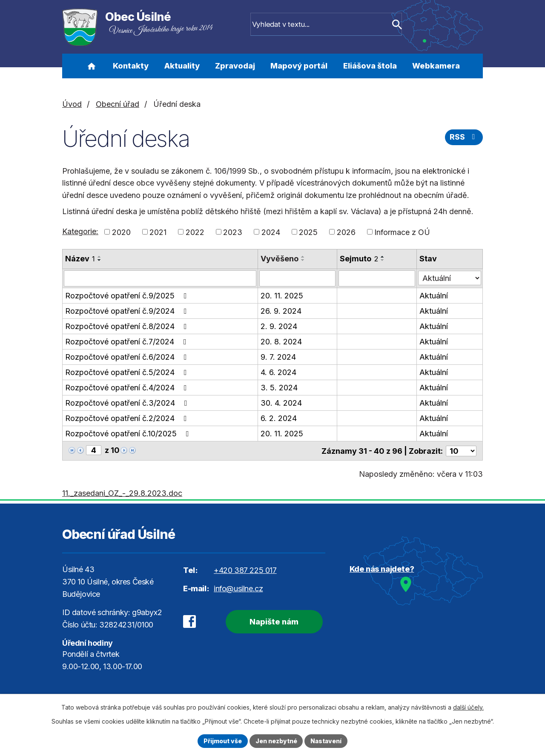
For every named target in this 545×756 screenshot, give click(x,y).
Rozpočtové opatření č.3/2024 (128, 403)
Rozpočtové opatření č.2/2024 (128, 418)
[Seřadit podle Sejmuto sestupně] (383, 260)
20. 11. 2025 (282, 296)
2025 (308, 232)
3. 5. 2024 (279, 388)
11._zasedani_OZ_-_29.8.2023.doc (122, 493)
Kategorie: (80, 231)
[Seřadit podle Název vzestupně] (100, 257)
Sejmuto (359, 259)
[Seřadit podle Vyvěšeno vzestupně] (303, 257)
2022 (195, 232)
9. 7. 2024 (278, 357)
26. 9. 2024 (281, 311)
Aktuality (182, 66)
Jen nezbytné (276, 741)
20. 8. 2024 (281, 342)
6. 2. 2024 (279, 418)
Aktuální (434, 296)
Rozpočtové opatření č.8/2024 (128, 326)
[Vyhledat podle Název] (160, 278)
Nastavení (327, 741)
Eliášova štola (370, 66)
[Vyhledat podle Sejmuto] (377, 278)
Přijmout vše (222, 741)
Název (80, 259)
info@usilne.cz (238, 588)
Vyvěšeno (280, 259)
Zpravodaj (235, 66)
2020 (121, 232)
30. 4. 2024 (281, 403)
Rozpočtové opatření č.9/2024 (128, 311)
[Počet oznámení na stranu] (461, 451)
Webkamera (436, 66)
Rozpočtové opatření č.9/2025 (128, 296)
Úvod (91, 66)
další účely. (468, 707)
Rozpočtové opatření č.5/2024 (128, 372)
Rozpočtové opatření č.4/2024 (128, 388)
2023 (233, 232)
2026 (346, 232)
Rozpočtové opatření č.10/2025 (129, 434)
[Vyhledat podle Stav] (450, 278)
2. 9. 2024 (279, 326)
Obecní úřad (118, 104)
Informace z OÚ (402, 232)
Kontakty (131, 66)
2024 (271, 232)
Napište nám (273, 621)
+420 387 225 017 (245, 570)
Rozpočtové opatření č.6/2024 (128, 357)
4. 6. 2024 (278, 372)
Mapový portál (299, 66)
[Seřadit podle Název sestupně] (100, 260)
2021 (158, 232)
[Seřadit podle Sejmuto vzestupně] (383, 257)
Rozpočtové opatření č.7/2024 (128, 342)
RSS (464, 138)
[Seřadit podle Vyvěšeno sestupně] (303, 260)
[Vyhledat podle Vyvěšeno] (297, 278)
